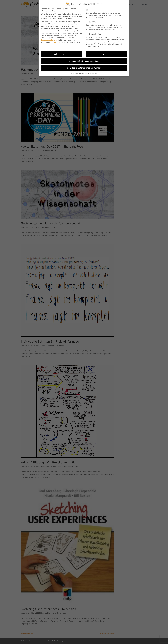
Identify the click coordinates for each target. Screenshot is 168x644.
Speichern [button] (106, 54)
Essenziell (92, 10)
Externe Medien (94, 34)
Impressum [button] (95, 73)
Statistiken (92, 22)
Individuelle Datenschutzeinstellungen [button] (84, 68)
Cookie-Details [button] (74, 73)
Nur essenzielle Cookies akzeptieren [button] (84, 61)
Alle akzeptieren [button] (62, 54)
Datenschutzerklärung (49, 40)
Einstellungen (57, 42)
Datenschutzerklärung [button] (85, 73)
